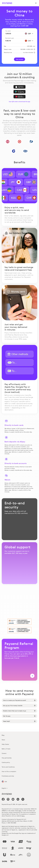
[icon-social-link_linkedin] (18, 799)
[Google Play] (19, 92)
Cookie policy (6, 762)
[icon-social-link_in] (8, 799)
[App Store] (19, 87)
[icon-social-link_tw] (23, 799)
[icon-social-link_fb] (3, 799)
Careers (4, 753)
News (3, 740)
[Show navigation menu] (36, 3)
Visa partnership (7, 758)
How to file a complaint (9, 771)
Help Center (5, 744)
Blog (3, 735)
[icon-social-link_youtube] (13, 799)
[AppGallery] (19, 97)
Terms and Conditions (8, 767)
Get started (20, 59)
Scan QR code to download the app (19, 102)
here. (20, 811)
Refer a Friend (6, 749)
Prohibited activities (8, 776)
